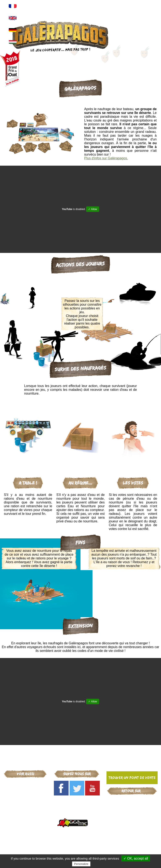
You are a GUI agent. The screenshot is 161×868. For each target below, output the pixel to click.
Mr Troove (25, 800)
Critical (25, 805)
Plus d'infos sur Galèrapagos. (106, 158)
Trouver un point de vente (132, 778)
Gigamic (25, 783)
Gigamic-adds (132, 800)
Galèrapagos (25, 789)
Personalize (81, 864)
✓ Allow (93, 209)
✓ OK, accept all (136, 858)
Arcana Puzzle (25, 794)
